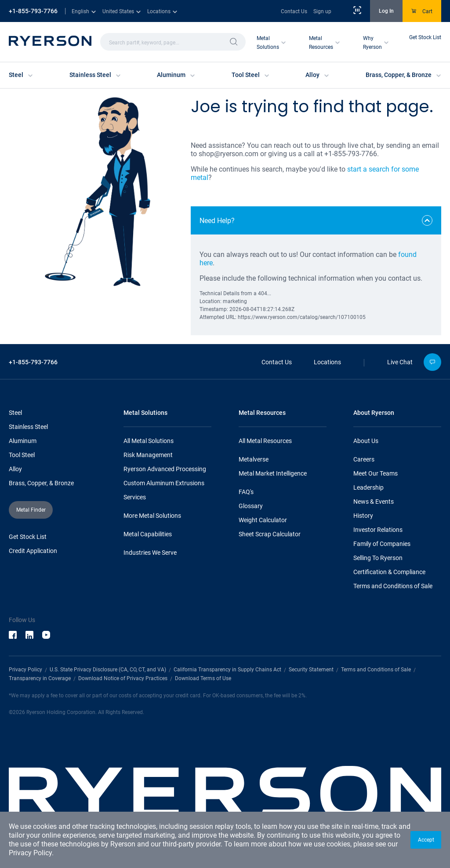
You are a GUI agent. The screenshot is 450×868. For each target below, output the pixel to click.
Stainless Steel (28, 427)
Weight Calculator (263, 520)
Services (135, 497)
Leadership (368, 487)
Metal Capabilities (148, 534)
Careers (364, 459)
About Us (366, 441)
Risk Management (148, 455)
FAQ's (246, 492)
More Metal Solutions (152, 516)
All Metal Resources (265, 441)
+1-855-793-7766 (33, 11)
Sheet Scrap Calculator (270, 534)
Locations (327, 362)
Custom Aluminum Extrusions (164, 483)
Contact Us (294, 11)
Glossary (251, 506)
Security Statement (311, 670)
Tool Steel (22, 455)
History (363, 516)
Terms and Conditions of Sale (393, 586)
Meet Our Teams (376, 473)
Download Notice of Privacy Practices (123, 678)
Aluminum (23, 441)
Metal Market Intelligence (273, 473)
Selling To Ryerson (378, 558)
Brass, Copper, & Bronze (41, 483)
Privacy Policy (30, 853)
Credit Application (33, 551)
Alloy (15, 469)
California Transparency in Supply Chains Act (227, 670)
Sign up (322, 11)
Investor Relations (378, 530)
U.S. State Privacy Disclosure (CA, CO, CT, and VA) (108, 670)
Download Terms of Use (203, 678)
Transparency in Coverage (40, 678)
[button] (426, 840)
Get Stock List (425, 37)
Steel (15, 413)
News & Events (374, 502)
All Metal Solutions (149, 441)
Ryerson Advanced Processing (165, 469)
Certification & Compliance (389, 572)
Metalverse (254, 459)
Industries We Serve (150, 553)
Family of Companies (382, 544)
